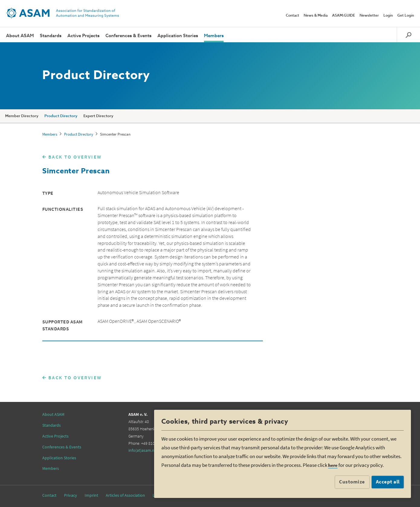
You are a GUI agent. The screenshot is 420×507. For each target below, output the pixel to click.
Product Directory (61, 116)
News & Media (316, 16)
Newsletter (369, 16)
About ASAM (20, 36)
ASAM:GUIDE (344, 16)
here (333, 465)
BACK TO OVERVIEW (75, 157)
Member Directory (22, 116)
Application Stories (178, 36)
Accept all (388, 482)
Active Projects (83, 36)
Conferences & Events (128, 36)
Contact (292, 16)
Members (214, 36)
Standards (51, 36)
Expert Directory (98, 116)
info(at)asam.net (143, 450)
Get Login (406, 16)
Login (388, 16)
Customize (352, 482)
